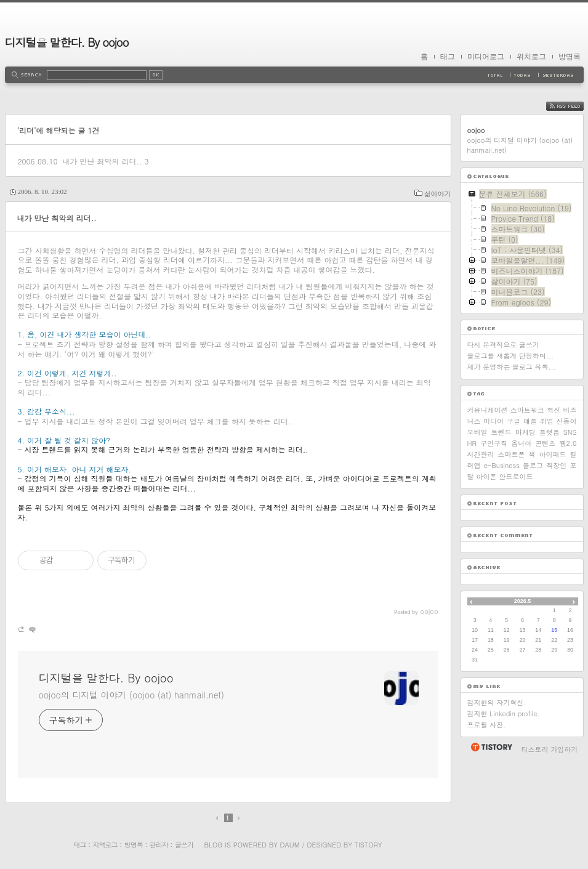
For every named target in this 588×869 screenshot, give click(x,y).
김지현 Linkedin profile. (504, 713)
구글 (513, 421)
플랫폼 (550, 432)
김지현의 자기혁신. (497, 702)
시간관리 (481, 454)
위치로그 (531, 57)
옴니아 (521, 443)
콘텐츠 (545, 443)
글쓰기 (184, 845)
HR (472, 443)
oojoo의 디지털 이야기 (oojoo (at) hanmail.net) (131, 695)
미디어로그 (486, 57)
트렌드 (501, 432)
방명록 (570, 57)
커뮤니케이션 (488, 410)
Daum (289, 845)
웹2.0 (568, 443)
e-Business (502, 465)
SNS (570, 432)
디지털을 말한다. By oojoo (67, 42)
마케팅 (526, 432)
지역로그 (105, 845)
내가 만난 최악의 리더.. (102, 161)
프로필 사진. (487, 725)
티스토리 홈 (491, 747)
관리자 (159, 845)
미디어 (493, 421)
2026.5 (523, 601)
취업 (547, 421)
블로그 (533, 465)
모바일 (477, 432)
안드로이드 (516, 476)
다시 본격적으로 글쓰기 (503, 345)
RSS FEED (574, 106)
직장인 (556, 465)
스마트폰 (512, 454)
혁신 (554, 410)
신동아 (566, 421)
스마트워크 (527, 410)
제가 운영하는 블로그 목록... (512, 367)
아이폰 (487, 476)
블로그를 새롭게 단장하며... (511, 356)
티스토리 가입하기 (550, 749)
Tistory (369, 845)
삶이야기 (438, 194)
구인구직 (494, 443)
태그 (448, 57)
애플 (530, 421)
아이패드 (553, 454)
